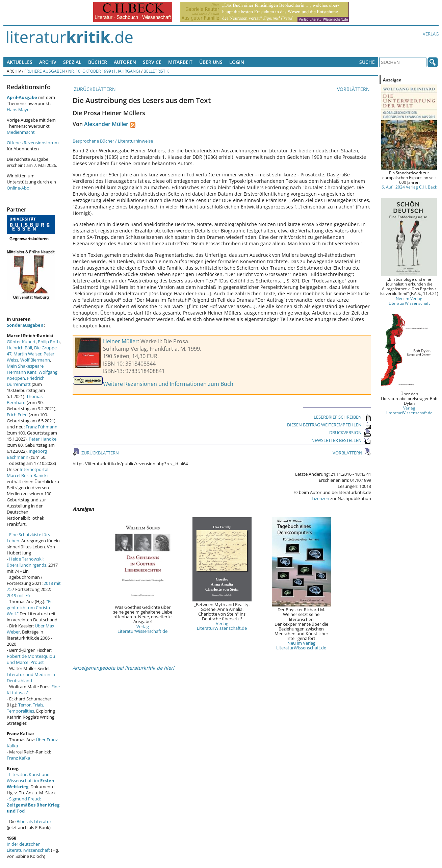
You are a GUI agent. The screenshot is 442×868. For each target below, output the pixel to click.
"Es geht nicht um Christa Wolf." (30, 607)
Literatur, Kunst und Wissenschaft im (31, 780)
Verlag (431, 34)
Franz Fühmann (42, 427)
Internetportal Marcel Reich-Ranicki (28, 472)
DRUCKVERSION (350, 432)
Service (152, 62)
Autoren (125, 62)
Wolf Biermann (35, 360)
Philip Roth (49, 342)
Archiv (48, 62)
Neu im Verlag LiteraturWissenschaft (409, 301)
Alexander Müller (106, 124)
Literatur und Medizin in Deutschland (31, 677)
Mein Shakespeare (25, 366)
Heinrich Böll (19, 348)
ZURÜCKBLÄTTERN (94, 89)
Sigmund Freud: (33, 805)
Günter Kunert (21, 342)
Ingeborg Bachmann (27, 454)
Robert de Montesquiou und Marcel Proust (31, 659)
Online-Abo (18, 188)
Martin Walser (28, 354)
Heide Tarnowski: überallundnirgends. (27, 562)
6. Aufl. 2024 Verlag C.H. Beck (409, 187)
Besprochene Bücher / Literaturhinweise (113, 141)
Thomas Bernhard (25, 399)
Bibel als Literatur (34, 821)
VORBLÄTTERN (354, 89)
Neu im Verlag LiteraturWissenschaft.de (301, 645)
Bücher (98, 62)
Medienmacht (21, 132)
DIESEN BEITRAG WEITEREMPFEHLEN (329, 425)
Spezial (72, 62)
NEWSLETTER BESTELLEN (341, 440)
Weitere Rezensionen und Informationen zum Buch (168, 384)
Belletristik (156, 71)
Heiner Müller (120, 341)
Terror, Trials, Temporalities (25, 708)
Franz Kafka (18, 758)
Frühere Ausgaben (45, 71)
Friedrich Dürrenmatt (26, 381)
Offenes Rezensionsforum (33, 143)
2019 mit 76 (18, 595)
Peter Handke (43, 439)
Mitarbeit (180, 62)
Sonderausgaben (25, 325)
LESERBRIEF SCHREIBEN (342, 417)
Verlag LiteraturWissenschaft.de (142, 629)
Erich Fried (17, 415)
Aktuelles (20, 62)
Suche (367, 62)
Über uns (211, 62)
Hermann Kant (22, 372)
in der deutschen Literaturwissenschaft (28, 847)
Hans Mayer (19, 109)
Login (237, 62)
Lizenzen (320, 498)
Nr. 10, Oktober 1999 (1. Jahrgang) (104, 71)
